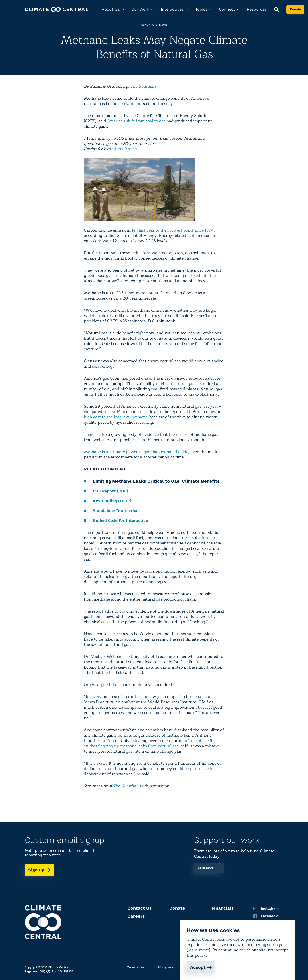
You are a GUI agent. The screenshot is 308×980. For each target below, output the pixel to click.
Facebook (266, 916)
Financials (223, 908)
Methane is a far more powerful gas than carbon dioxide (136, 452)
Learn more (209, 868)
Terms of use (136, 967)
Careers (136, 916)
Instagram (266, 909)
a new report (130, 104)
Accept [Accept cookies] (201, 967)
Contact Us (140, 908)
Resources (257, 9)
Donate (295, 9)
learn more (198, 950)
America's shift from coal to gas (136, 121)
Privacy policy (166, 967)
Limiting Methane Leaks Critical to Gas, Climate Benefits (156, 481)
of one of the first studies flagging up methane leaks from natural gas (150, 743)
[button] (113, 9)
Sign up (40, 870)
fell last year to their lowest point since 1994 (173, 230)
